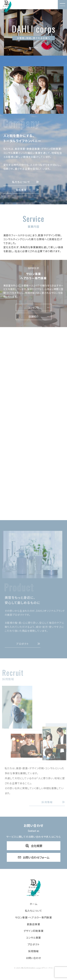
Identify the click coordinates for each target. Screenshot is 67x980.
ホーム (33, 904)
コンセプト (34, 310)
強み (34, 446)
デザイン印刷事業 (34, 931)
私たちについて (26, 182)
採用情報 (33, 951)
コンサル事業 (33, 938)
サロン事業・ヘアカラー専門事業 (33, 918)
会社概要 (27, 190)
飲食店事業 (34, 924)
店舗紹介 (34, 318)
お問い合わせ (33, 958)
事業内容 (34, 437)
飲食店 (34, 382)
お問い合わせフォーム (34, 857)
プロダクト (31, 644)
